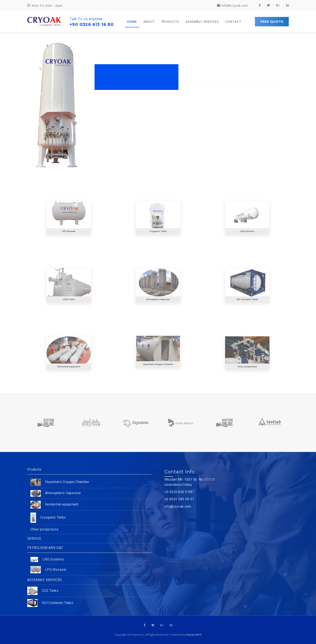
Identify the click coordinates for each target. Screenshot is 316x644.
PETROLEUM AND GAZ (45, 548)
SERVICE (34, 539)
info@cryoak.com (178, 506)
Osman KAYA (194, 635)
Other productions (44, 529)
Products (34, 469)
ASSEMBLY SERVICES (44, 580)
